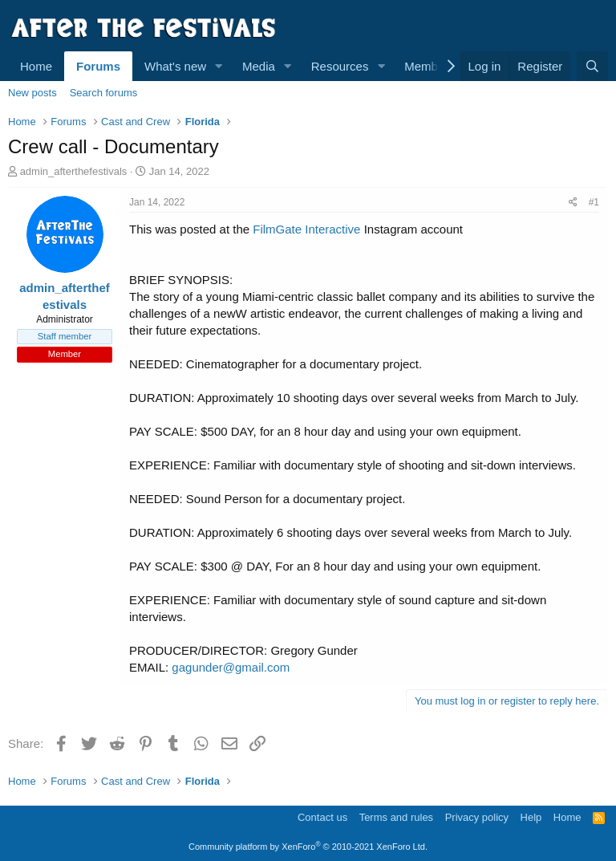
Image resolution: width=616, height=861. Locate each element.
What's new (175, 66)
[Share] (573, 203)
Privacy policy (477, 817)
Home (36, 66)
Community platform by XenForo (308, 847)
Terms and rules (396, 817)
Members (430, 66)
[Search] (592, 66)
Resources (340, 66)
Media (259, 66)
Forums (98, 66)
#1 (594, 202)
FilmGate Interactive (306, 229)
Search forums (104, 93)
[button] (219, 66)
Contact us (322, 817)
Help (531, 817)
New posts (32, 93)
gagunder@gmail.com (231, 667)
